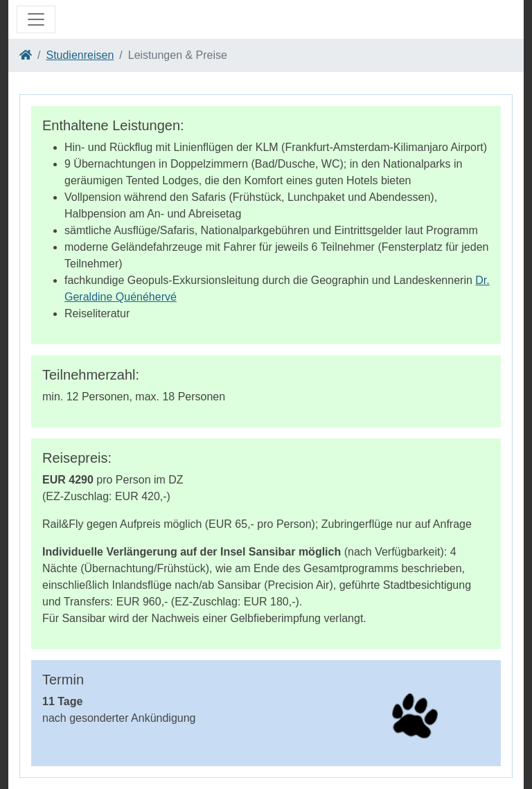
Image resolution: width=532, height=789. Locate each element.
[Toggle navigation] (36, 19)
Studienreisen (80, 55)
